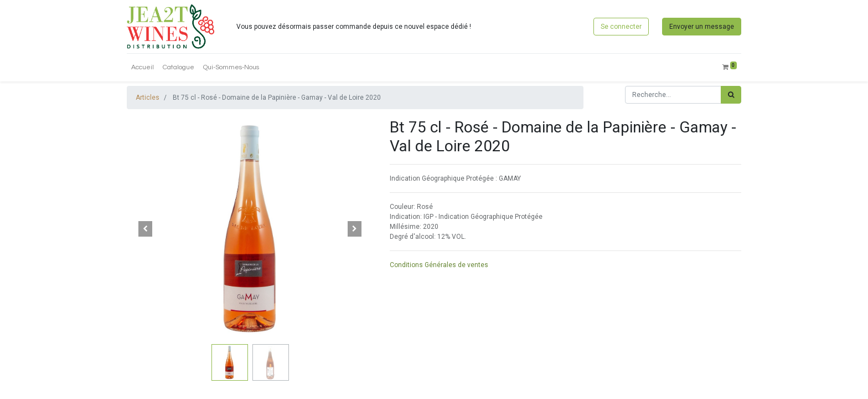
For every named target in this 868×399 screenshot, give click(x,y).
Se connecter (621, 27)
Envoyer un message (702, 27)
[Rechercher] (731, 95)
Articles (148, 98)
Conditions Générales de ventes (439, 265)
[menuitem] (143, 68)
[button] (145, 229)
